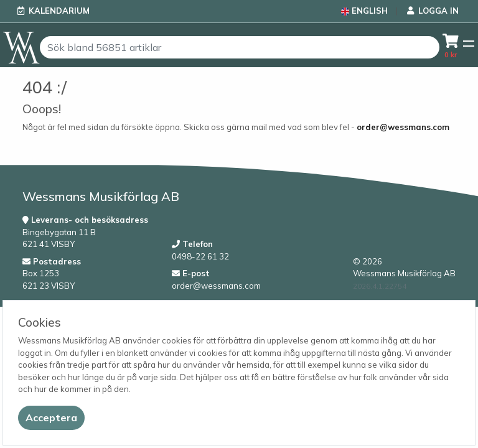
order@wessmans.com (403, 127)
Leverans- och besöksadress (85, 220)
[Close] (51, 418)
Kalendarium (59, 11)
